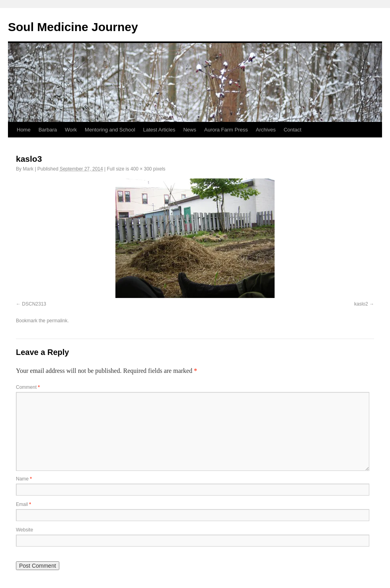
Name (24, 479)
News (190, 130)
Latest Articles (159, 130)
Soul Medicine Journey (73, 27)
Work (71, 130)
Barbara (48, 130)
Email (23, 504)
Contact (293, 130)
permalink (57, 321)
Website (24, 530)
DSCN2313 (34, 304)
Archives (266, 130)
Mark (28, 169)
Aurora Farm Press (226, 130)
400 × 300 (141, 169)
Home (24, 130)
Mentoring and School (110, 130)
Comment (28, 387)
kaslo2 (361, 304)
